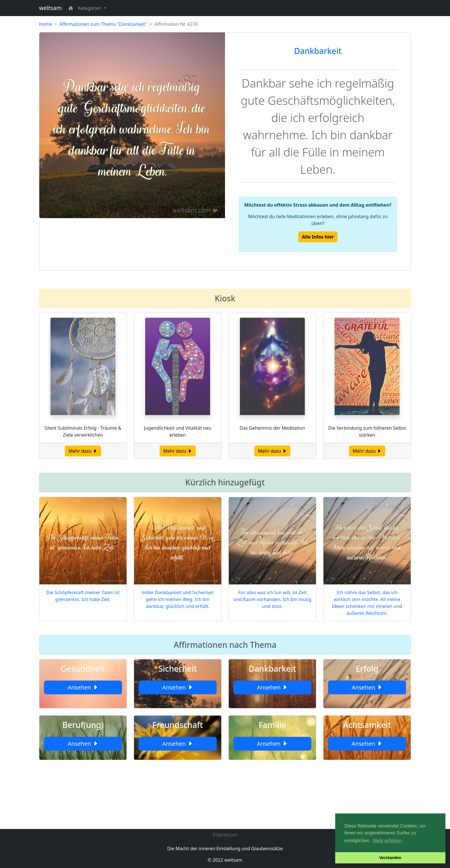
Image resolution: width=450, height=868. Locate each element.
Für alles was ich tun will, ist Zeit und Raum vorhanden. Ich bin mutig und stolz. (272, 599)
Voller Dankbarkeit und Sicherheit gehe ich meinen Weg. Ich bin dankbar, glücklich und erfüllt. (178, 599)
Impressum (225, 835)
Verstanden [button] (390, 858)
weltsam (50, 8)
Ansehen (83, 687)
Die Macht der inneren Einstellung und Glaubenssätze (225, 848)
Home (46, 24)
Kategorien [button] (90, 8)
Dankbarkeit (318, 51)
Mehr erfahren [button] (387, 841)
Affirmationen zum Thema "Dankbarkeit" (103, 24)
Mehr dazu (83, 451)
